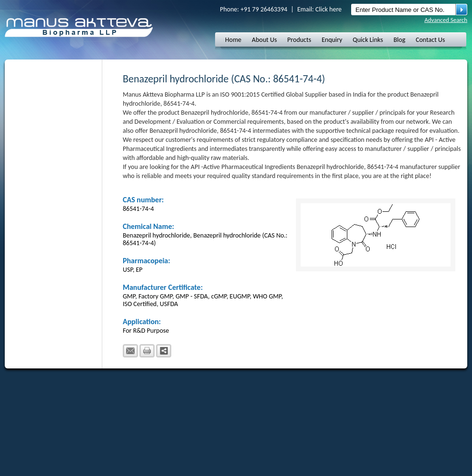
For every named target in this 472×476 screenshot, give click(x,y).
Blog (399, 40)
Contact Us (431, 40)
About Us (264, 40)
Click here (329, 9)
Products (299, 40)
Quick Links (368, 40)
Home (233, 40)
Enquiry (332, 40)
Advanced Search (446, 20)
